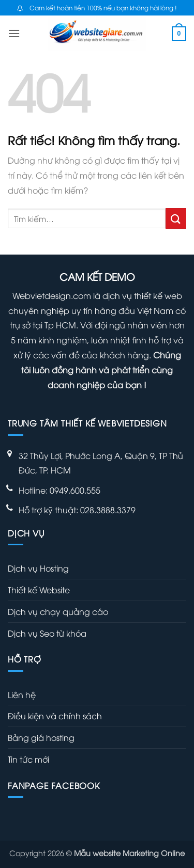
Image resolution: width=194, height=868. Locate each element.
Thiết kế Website (39, 590)
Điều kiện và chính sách (55, 716)
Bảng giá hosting (41, 737)
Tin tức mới (28, 759)
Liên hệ (22, 695)
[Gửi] (176, 218)
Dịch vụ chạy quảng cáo (58, 611)
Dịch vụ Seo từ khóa (47, 633)
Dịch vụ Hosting (38, 568)
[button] (14, 33)
